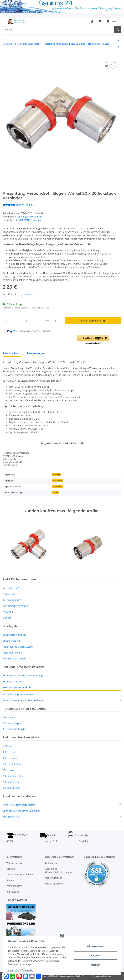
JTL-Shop (107, 976)
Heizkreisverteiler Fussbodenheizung (23, 675)
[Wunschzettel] (100, 21)
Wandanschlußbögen (14, 659)
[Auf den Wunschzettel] (115, 66)
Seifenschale (9, 752)
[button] (92, 21)
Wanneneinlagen (12, 723)
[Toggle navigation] (4, 20)
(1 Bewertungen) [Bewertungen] (18, 205)
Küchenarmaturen (13, 600)
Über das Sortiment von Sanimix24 (62, 811)
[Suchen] (58, 30)
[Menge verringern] (6, 321)
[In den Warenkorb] (5, 58)
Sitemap (11, 880)
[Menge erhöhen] (56, 321)
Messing (56, 474)
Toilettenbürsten (12, 764)
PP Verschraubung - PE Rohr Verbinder (23, 700)
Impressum (13, 892)
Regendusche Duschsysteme (18, 647)
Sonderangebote (12, 788)
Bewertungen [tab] (36, 353)
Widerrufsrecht (53, 878)
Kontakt (11, 869)
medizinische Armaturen (16, 606)
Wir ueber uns (14, 863)
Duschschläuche (11, 641)
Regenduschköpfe (12, 653)
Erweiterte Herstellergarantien (62, 805)
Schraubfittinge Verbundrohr (18, 694)
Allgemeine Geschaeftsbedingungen (58, 870)
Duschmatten (10, 717)
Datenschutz (52, 863)
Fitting (56, 492)
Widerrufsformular (55, 884)
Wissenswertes (62, 817)
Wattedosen (9, 770)
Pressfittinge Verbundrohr (29, 217)
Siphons (7, 618)
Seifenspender (10, 758)
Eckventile (8, 612)
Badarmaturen (10, 594)
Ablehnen (95, 965)
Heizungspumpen (12, 681)
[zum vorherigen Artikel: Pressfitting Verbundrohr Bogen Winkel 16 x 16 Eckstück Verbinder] (118, 47)
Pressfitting (58, 486)
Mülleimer (8, 746)
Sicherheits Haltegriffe (15, 729)
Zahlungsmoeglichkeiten (20, 875)
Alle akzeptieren (95, 946)
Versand (29, 294)
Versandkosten (14, 886)
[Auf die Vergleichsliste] (106, 66)
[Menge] (26, 321)
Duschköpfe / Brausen (15, 635)
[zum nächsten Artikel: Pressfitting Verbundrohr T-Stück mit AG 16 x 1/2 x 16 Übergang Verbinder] (118, 40)
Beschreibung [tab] (12, 353)
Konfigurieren (95, 956)
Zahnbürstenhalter (13, 776)
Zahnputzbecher (12, 782)
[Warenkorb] (113, 21)
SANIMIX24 (58, 480)
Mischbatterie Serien (14, 588)
